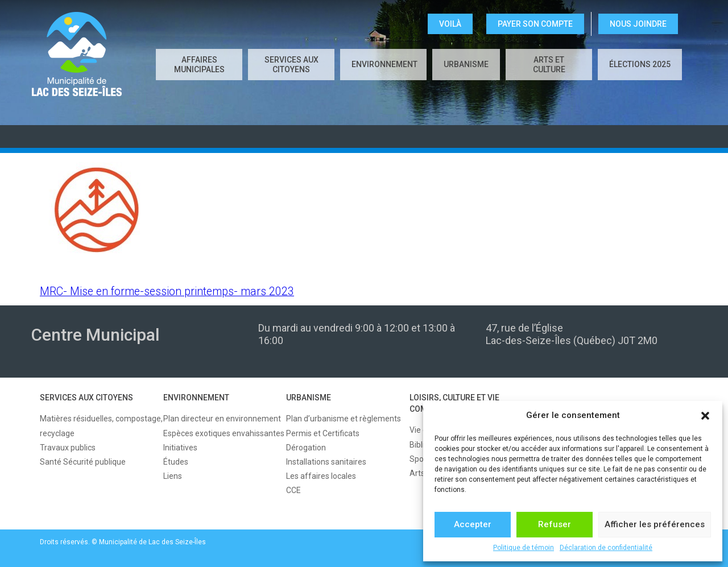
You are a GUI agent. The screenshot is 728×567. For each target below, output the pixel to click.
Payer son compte (535, 24)
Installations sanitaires (326, 462)
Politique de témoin (524, 548)
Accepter (473, 524)
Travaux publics (68, 448)
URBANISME (466, 64)
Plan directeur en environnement (222, 419)
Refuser (555, 524)
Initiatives (180, 448)
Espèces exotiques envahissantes (224, 433)
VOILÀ (450, 24)
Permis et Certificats (323, 433)
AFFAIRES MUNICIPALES (199, 65)
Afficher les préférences (655, 524)
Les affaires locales (321, 476)
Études (176, 462)
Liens (173, 476)
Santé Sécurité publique (83, 462)
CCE (293, 490)
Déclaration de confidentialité (606, 548)
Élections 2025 (640, 64)
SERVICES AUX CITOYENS (291, 65)
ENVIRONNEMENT (384, 64)
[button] (705, 416)
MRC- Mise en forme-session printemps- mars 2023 (167, 291)
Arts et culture (549, 65)
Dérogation (306, 448)
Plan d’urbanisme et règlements (344, 419)
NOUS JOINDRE (638, 24)
